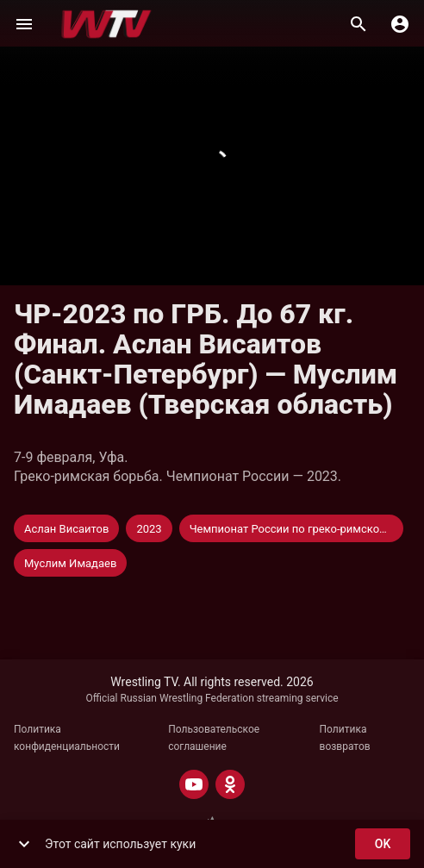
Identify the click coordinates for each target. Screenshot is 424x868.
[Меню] (24, 24)
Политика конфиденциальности (67, 738)
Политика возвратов (345, 738)
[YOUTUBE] (194, 784)
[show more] (24, 844)
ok (383, 844)
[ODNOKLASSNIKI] (230, 784)
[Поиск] (359, 24)
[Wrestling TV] (106, 24)
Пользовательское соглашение (214, 738)
